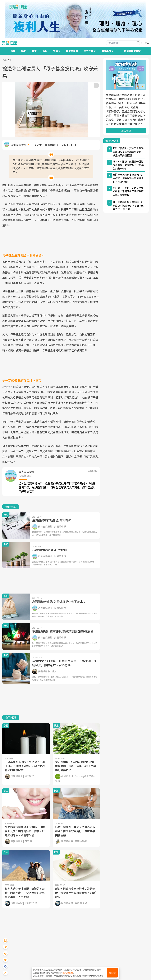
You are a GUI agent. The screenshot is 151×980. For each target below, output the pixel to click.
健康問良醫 (72, 51)
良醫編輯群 (52, 145)
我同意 (112, 973)
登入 (147, 43)
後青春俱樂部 (19, 145)
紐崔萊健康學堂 (132, 51)
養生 (34, 51)
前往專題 (126, 130)
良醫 (4, 60)
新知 (45, 51)
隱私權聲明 (68, 973)
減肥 (24, 51)
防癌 (13, 51)
